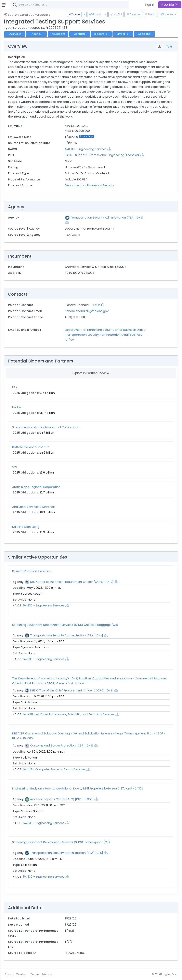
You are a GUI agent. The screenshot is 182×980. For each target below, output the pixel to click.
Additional (145, 34)
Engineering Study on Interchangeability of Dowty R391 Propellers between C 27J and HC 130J (78, 788)
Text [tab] (169, 47)
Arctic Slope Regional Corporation (36, 487)
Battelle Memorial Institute (31, 447)
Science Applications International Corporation (46, 427)
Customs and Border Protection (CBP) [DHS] (62, 746)
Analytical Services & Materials (34, 507)
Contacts (80, 34)
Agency (36, 34)
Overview (15, 34)
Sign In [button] (149, 5)
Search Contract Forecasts (27, 15)
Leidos (17, 407)
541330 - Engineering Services (86, 149)
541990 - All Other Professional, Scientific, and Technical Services (69, 714)
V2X (15, 467)
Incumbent (58, 34)
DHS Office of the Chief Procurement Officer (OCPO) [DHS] (72, 582)
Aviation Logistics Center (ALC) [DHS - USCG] (62, 799)
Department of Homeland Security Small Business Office (105, 330)
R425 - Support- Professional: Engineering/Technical (102, 155)
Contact (22, 974)
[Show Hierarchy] (109, 149)
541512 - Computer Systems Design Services (55, 769)
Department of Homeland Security (90, 185)
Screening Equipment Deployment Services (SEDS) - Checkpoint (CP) (61, 842)
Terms (35, 974)
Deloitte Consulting (26, 527)
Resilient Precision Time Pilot (32, 571)
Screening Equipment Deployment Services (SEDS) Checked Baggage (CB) (65, 625)
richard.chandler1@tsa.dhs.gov (87, 311)
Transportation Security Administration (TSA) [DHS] (107, 218)
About (9, 974)
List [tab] (160, 47)
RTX (15, 387)
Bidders (101, 34)
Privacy (47, 974)
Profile (98, 305)
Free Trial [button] (170, 5)
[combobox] (70, 5)
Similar (123, 34)
